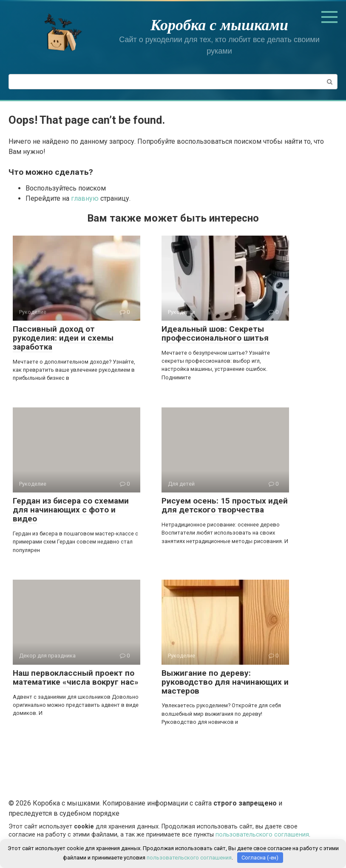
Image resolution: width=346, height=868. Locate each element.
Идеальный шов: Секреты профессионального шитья (215, 333)
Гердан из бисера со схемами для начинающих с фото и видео (71, 510)
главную (85, 198)
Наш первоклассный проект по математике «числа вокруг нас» (76, 677)
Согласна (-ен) (260, 858)
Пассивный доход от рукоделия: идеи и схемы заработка (63, 338)
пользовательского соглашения (262, 835)
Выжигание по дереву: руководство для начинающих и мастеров (225, 682)
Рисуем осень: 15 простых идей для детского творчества (225, 505)
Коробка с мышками (219, 25)
